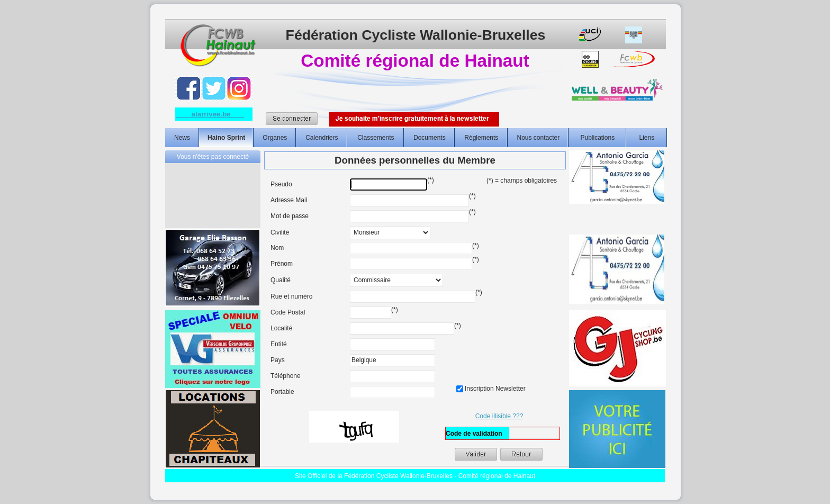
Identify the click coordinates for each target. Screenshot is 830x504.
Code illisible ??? (499, 416)
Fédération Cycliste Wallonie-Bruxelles (416, 35)
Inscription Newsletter (491, 389)
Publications (597, 138)
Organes (275, 138)
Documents (430, 138)
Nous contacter (538, 138)
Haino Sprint (226, 138)
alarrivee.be (210, 114)
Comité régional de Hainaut (415, 61)
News (182, 138)
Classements (376, 138)
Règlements (481, 138)
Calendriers (322, 138)
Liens (647, 138)
